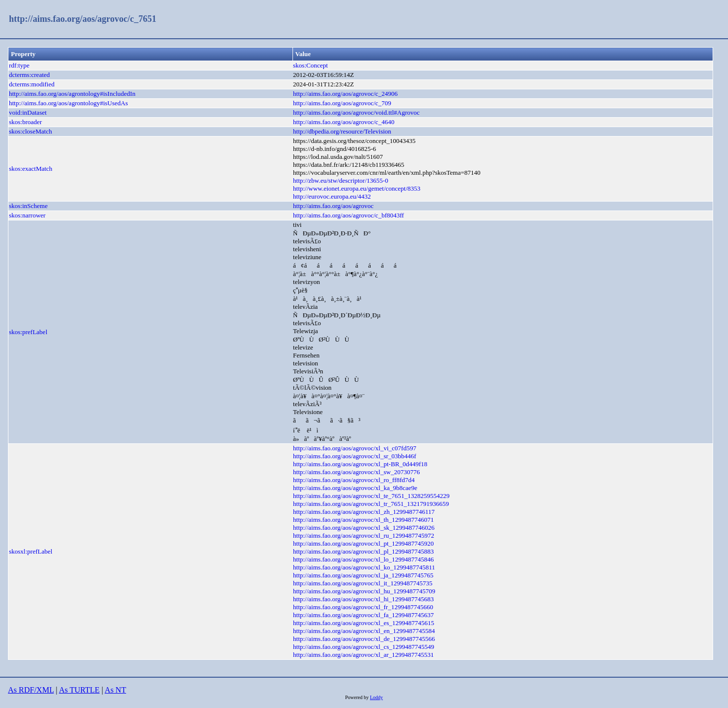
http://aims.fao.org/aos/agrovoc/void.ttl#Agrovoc (356, 112)
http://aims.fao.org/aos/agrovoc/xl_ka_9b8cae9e (355, 488)
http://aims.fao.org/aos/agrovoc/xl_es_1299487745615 (364, 623)
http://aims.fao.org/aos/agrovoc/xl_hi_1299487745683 (364, 599)
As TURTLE (79, 690)
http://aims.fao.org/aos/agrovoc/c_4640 (344, 122)
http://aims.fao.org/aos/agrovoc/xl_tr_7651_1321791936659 (371, 504)
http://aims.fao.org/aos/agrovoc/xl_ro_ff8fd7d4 (354, 480)
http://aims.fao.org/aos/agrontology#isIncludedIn (72, 94)
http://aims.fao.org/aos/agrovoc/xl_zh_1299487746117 (364, 512)
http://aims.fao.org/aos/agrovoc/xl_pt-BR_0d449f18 (360, 464)
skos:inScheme (28, 206)
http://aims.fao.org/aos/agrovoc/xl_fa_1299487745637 (364, 615)
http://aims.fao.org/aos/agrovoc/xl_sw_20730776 (356, 472)
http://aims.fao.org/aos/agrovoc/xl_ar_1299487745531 (364, 655)
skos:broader (25, 122)
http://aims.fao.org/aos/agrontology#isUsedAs (69, 103)
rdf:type (19, 65)
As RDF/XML (31, 690)
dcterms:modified (32, 84)
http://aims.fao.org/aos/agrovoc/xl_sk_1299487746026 (364, 528)
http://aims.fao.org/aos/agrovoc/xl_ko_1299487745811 (364, 567)
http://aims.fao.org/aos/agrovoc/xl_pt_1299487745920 (364, 543)
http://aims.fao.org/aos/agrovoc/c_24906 (345, 94)
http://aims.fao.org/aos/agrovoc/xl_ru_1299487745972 (364, 535)
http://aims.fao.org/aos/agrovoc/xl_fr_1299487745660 (363, 607)
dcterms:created (29, 75)
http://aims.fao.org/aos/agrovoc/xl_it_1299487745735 (363, 583)
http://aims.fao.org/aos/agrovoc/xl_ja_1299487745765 (363, 575)
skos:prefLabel (28, 332)
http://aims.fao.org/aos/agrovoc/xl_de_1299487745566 (364, 639)
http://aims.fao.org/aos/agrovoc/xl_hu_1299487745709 (364, 591)
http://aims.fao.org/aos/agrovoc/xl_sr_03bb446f (355, 456)
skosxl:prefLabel (31, 551)
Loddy (376, 697)
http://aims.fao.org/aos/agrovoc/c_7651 (83, 19)
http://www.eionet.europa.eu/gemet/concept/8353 (357, 188)
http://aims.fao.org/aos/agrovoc (333, 206)
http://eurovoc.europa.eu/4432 (332, 196)
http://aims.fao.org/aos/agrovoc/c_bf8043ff (348, 215)
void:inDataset (28, 112)
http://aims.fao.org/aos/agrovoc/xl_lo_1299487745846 (364, 559)
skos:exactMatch (31, 169)
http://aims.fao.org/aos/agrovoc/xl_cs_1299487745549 (364, 647)
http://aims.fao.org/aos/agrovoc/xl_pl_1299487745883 (364, 551)
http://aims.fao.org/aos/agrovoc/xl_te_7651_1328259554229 (371, 496)
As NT (115, 690)
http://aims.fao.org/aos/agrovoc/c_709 (342, 103)
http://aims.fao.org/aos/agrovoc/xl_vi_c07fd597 (355, 448)
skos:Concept (310, 65)
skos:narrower (27, 215)
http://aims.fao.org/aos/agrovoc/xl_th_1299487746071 (364, 520)
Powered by (358, 697)
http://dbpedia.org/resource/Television (342, 131)
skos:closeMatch (31, 131)
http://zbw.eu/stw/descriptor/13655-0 (341, 180)
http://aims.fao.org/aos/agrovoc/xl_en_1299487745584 (364, 631)
